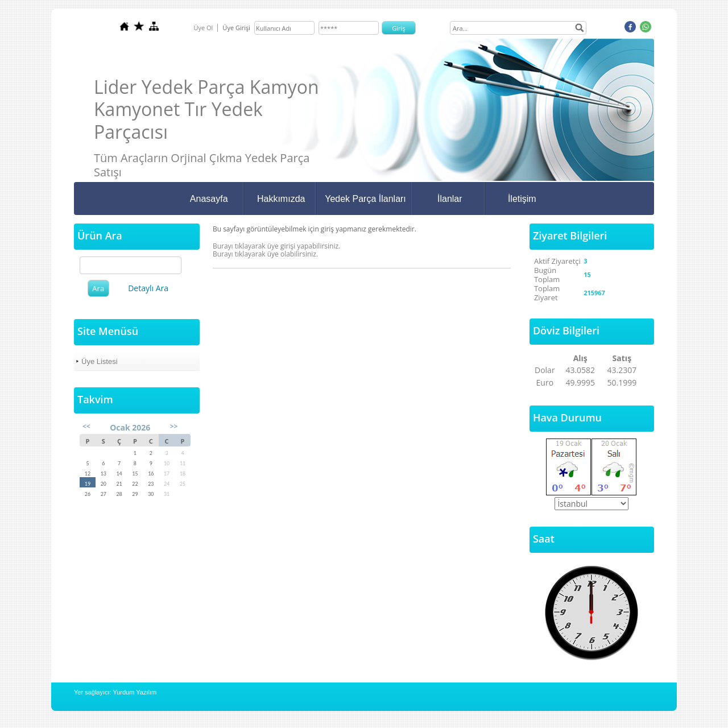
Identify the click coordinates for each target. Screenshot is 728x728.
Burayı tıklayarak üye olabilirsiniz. (265, 254)
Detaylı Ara (148, 288)
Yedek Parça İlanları (365, 199)
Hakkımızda (281, 199)
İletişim (522, 199)
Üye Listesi (100, 361)
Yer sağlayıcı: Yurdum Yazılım (115, 692)
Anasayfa (209, 199)
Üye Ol (203, 28)
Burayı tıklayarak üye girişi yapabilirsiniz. (276, 246)
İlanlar (450, 199)
